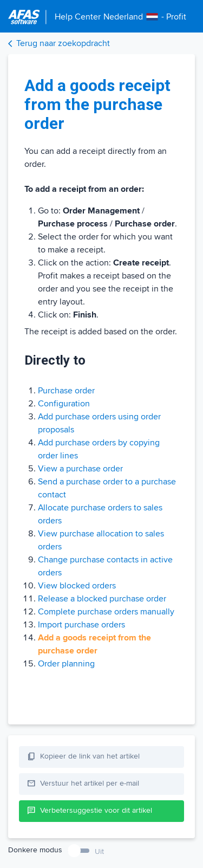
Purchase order (66, 391)
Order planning (66, 664)
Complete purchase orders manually (106, 612)
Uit (99, 851)
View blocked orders (77, 586)
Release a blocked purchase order (102, 599)
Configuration (64, 404)
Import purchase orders (81, 625)
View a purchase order (80, 469)
